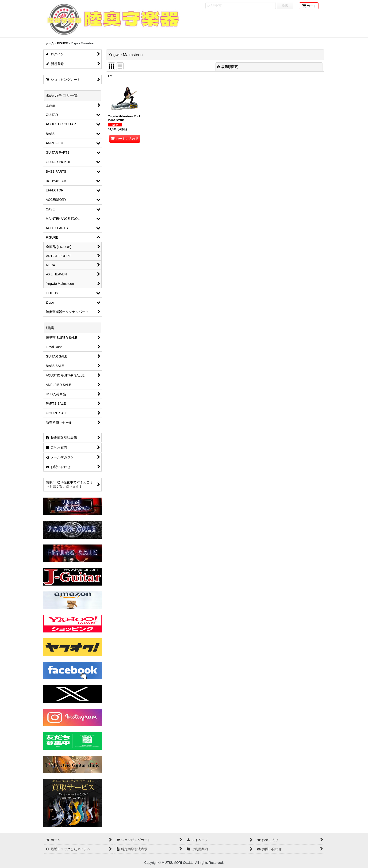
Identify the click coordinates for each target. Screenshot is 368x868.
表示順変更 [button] (227, 67)
